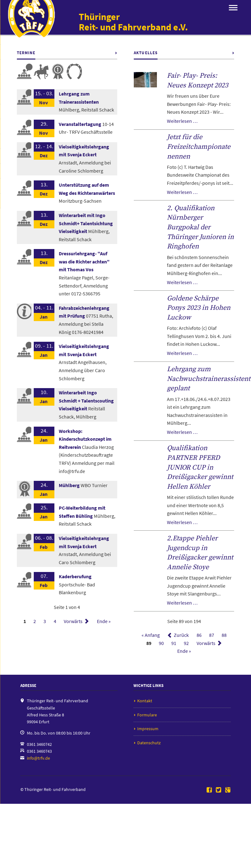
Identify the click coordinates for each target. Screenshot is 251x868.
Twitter (218, 790)
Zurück (181, 635)
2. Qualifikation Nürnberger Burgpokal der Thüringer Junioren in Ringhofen (200, 227)
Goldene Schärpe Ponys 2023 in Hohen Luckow (199, 308)
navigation (233, 8)
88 (224, 635)
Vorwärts (73, 621)
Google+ (228, 790)
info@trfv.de (38, 758)
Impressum (148, 729)
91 (174, 643)
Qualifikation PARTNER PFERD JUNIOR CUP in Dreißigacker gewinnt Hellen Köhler (200, 467)
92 (186, 643)
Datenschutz (149, 743)
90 (161, 643)
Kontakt (145, 701)
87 (212, 635)
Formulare (147, 715)
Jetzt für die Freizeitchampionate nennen (199, 147)
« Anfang (151, 635)
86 (199, 635)
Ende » (104, 621)
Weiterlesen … (182, 121)
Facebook (209, 790)
